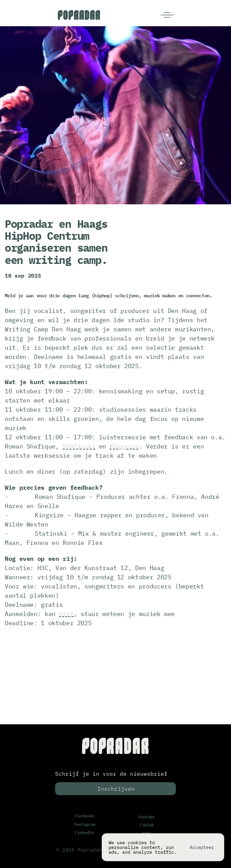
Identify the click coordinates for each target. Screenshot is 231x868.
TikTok (147, 825)
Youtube (146, 817)
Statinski (79, 446)
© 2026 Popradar (79, 850)
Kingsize (124, 446)
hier (67, 614)
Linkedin (84, 832)
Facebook (84, 816)
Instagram (85, 824)
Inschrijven (116, 789)
